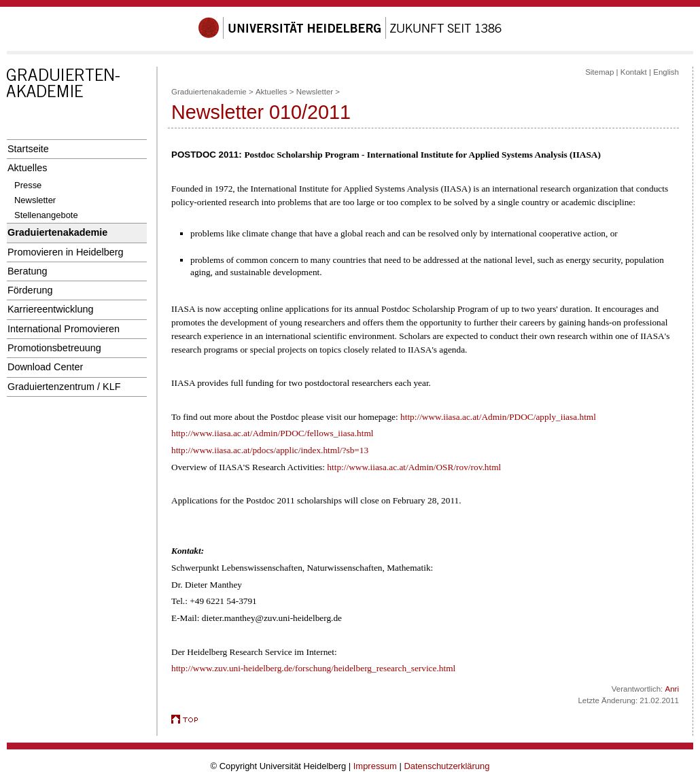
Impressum (375, 766)
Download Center (45, 367)
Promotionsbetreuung (54, 348)
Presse (28, 185)
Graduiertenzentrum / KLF (64, 387)
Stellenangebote (46, 215)
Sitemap (599, 72)
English (666, 72)
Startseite (28, 149)
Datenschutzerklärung (447, 766)
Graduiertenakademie (57, 232)
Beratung (27, 271)
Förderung (30, 290)
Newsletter (35, 200)
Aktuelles (27, 168)
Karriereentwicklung (51, 309)
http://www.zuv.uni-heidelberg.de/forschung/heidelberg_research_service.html (313, 668)
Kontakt (634, 72)
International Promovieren (64, 329)
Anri (672, 689)
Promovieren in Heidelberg (66, 252)
